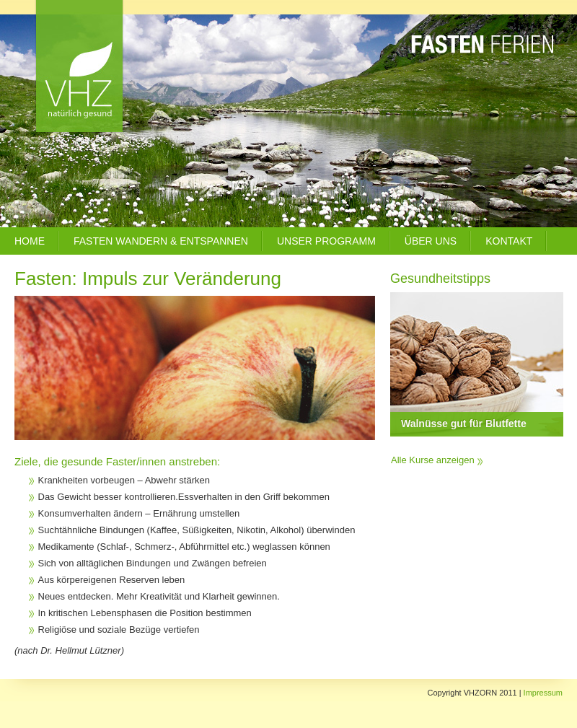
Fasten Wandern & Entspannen (161, 241)
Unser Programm (326, 241)
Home (30, 241)
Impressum (543, 693)
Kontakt (509, 241)
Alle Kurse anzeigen (433, 460)
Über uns (431, 241)
